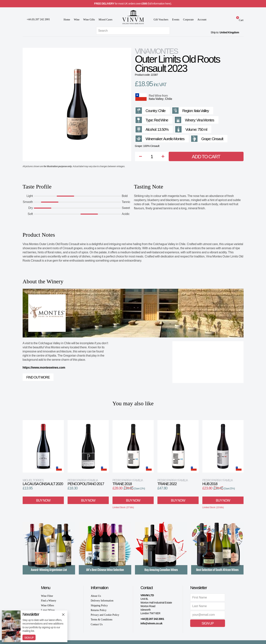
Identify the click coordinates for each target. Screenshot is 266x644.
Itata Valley (156, 99)
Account (202, 20)
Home (67, 20)
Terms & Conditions (102, 620)
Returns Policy (99, 610)
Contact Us (97, 624)
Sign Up (29, 638)
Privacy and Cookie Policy (105, 615)
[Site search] (133, 31)
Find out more (38, 377)
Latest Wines (48, 610)
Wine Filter (47, 596)
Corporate (188, 20)
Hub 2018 (218, 482)
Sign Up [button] (208, 623)
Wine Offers (48, 605)
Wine (77, 20)
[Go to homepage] (133, 17)
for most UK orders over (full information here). (133, 4)
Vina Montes (156, 51)
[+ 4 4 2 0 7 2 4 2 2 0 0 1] (36, 19)
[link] (239, 20)
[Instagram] (150, 629)
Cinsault (217, 139)
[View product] (43, 446)
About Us (96, 596)
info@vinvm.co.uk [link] (151, 623)
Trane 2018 (128, 482)
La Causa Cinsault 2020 (43, 482)
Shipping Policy (99, 605)
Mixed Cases (106, 20)
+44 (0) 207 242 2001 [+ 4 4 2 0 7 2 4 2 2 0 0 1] (152, 619)
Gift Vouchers (161, 20)
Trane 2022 (173, 482)
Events (176, 20)
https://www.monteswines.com (44, 368)
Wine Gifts (89, 20)
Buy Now (43, 500)
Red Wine (155, 96)
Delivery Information (102, 601)
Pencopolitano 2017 (86, 482)
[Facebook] (142, 629)
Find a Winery (49, 601)
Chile (168, 99)
